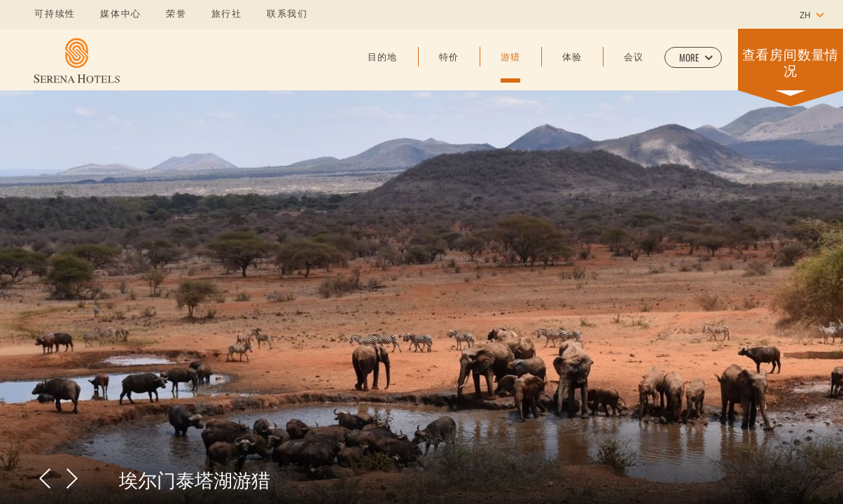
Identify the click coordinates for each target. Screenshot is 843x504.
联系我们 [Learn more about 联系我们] (287, 15)
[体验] (572, 68)
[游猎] (510, 68)
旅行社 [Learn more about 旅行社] (227, 15)
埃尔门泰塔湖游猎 (195, 479)
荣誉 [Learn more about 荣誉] (176, 15)
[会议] (634, 68)
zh (805, 16)
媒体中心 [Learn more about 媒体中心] (121, 15)
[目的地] (382, 68)
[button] (693, 57)
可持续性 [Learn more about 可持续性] (55, 15)
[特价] (449, 68)
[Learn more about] (77, 61)
